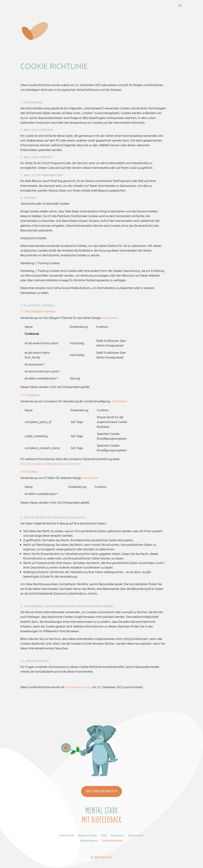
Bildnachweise (89, 840)
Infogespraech (101, 791)
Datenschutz (136, 835)
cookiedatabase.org (79, 687)
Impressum (117, 835)
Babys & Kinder (88, 835)
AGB (104, 835)
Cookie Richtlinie (112, 840)
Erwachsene (67, 835)
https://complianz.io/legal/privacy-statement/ (51, 464)
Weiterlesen (110, 318)
